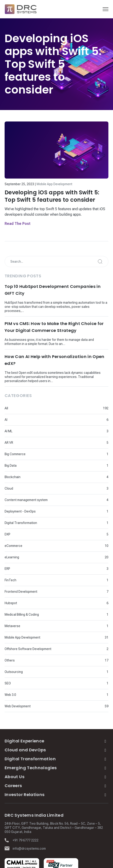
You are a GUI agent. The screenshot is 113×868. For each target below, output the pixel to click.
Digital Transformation (21, 523)
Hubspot (11, 603)
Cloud (9, 488)
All (6, 408)
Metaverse (12, 626)
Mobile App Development (54, 184)
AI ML (9, 431)
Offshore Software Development (28, 649)
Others (10, 660)
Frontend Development (21, 592)
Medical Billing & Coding (22, 614)
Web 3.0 (10, 695)
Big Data (11, 466)
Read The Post (17, 224)
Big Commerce (15, 454)
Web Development (18, 706)
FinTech (10, 580)
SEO (8, 683)
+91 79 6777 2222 (26, 840)
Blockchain (13, 477)
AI (6, 420)
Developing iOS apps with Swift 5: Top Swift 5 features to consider (52, 196)
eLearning (12, 557)
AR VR (9, 443)
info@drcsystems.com (29, 849)
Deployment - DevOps (20, 511)
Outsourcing (14, 672)
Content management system (26, 500)
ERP (7, 569)
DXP (7, 534)
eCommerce (13, 546)
